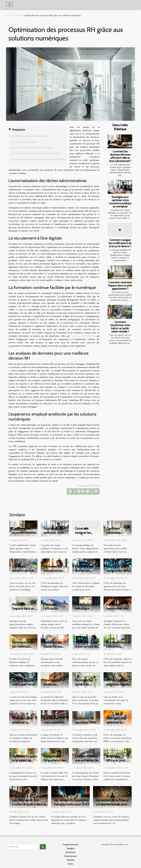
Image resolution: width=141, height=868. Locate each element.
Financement (71, 856)
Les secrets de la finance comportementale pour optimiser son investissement (112, 806)
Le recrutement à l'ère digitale (23, 142)
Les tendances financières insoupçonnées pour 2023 (71, 802)
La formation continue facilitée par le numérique (32, 148)
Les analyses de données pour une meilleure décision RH (35, 153)
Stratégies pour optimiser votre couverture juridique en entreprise (120, 202)
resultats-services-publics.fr (83, 336)
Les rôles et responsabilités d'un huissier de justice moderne (54, 724)
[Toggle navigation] (9, 4)
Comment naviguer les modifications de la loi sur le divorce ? (120, 243)
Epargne (71, 848)
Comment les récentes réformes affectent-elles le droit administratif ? (120, 156)
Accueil (9, 16)
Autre (18, 16)
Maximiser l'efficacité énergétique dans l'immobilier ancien (56, 611)
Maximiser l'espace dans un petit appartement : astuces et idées (25, 611)
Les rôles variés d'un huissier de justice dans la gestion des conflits (29, 804)
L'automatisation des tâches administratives (29, 136)
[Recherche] (23, 847)
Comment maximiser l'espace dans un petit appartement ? (120, 285)
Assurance (71, 852)
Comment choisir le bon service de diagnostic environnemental (86, 649)
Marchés (71, 860)
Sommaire (19, 130)
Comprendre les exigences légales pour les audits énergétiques (118, 686)
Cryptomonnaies (70, 844)
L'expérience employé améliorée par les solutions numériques (37, 159)
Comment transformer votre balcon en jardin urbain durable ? (120, 327)
